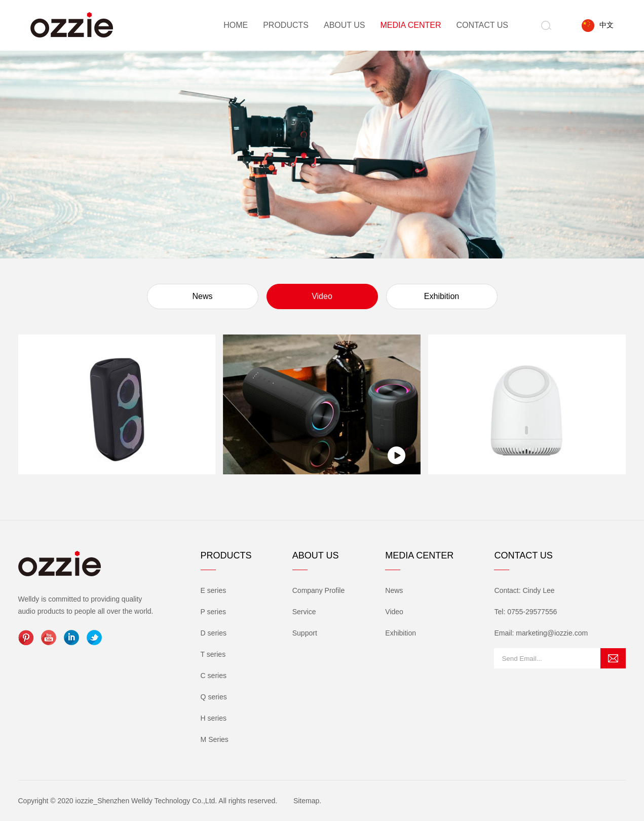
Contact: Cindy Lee (524, 590)
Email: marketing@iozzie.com (541, 633)
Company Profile (319, 590)
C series (214, 676)
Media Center (410, 25)
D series (214, 633)
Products (286, 25)
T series (213, 654)
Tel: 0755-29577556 (525, 612)
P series (213, 612)
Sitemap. (307, 801)
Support (305, 633)
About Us (345, 25)
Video (322, 296)
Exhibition (442, 296)
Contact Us (482, 25)
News (202, 296)
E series (214, 590)
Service (304, 612)
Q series (214, 697)
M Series (215, 739)
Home (236, 25)
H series (214, 718)
